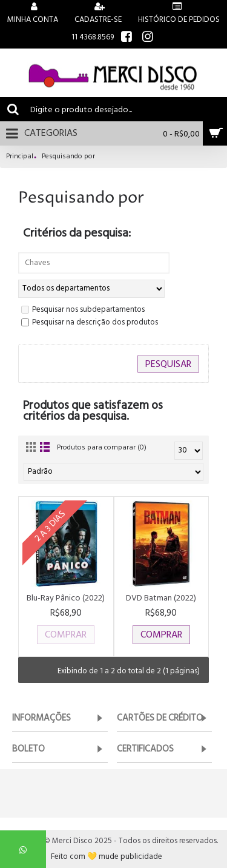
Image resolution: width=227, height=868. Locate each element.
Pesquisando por (68, 157)
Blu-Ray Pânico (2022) (66, 598)
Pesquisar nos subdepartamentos (83, 310)
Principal (20, 157)
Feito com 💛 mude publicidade (107, 857)
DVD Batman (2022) (161, 598)
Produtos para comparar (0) (102, 447)
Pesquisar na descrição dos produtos (90, 323)
